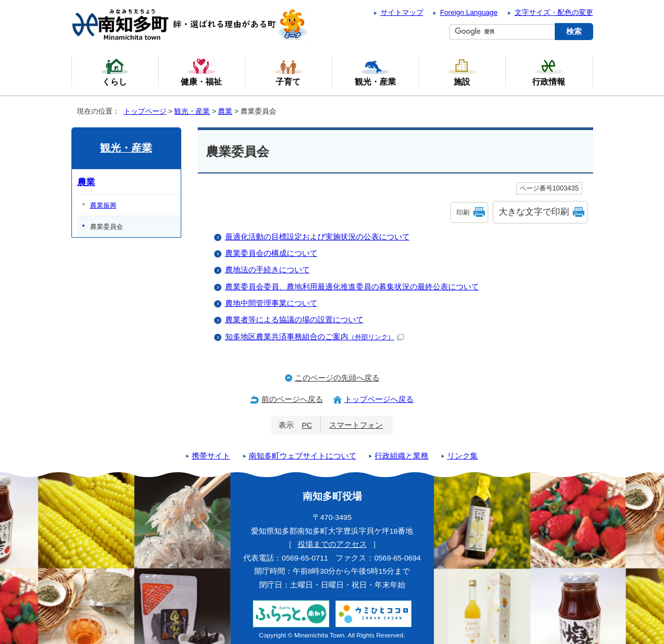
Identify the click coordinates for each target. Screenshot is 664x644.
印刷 (463, 212)
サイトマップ (402, 12)
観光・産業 (192, 111)
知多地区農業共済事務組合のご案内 (314, 337)
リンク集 (462, 456)
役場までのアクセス (332, 544)
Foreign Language (469, 12)
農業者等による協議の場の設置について (294, 320)
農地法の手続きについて (267, 270)
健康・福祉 (201, 72)
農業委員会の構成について (271, 253)
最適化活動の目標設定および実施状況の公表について (317, 237)
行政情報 (549, 72)
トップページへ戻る (379, 399)
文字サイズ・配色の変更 (554, 12)
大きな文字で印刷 (534, 212)
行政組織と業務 (401, 456)
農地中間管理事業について (271, 303)
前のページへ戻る (292, 399)
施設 (462, 72)
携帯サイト (211, 456)
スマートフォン (356, 425)
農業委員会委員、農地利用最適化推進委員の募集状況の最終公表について (352, 287)
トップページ (145, 111)
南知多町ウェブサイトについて (303, 456)
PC (307, 425)
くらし (115, 72)
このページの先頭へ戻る (337, 378)
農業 (225, 111)
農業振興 (103, 205)
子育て (288, 72)
